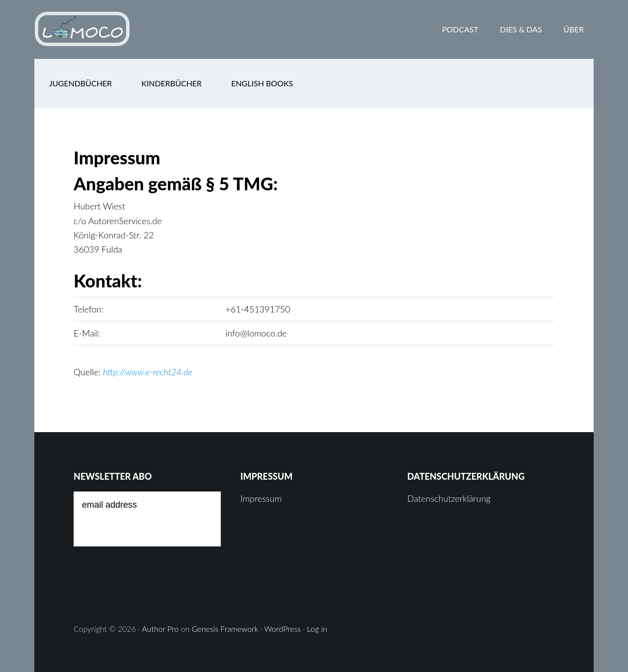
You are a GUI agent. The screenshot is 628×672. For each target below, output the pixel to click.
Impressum (261, 498)
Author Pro (160, 629)
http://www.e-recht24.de (148, 372)
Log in (317, 629)
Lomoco (113, 29)
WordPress (283, 629)
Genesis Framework (225, 629)
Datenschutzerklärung (449, 498)
